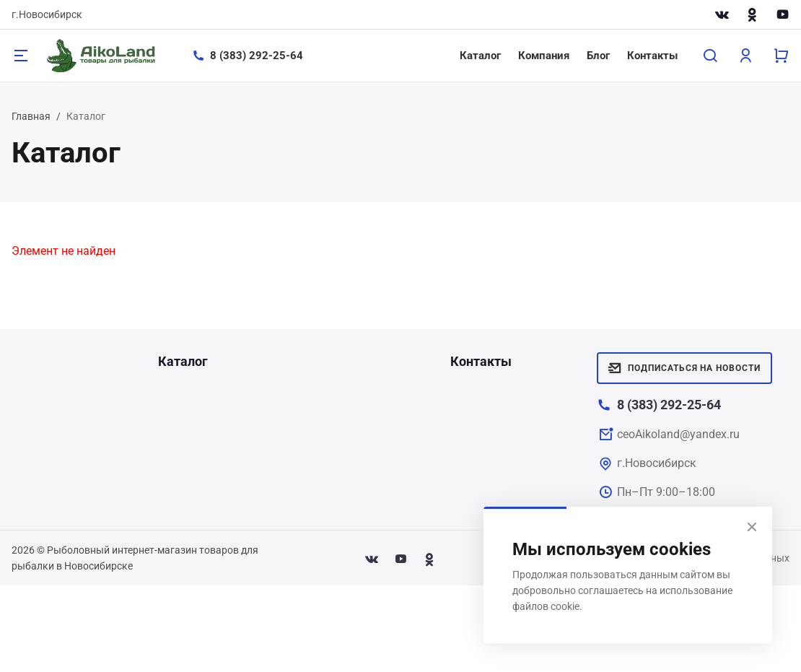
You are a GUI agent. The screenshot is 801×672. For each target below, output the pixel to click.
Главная (31, 116)
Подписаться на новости (684, 368)
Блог (598, 56)
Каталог (480, 56)
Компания (544, 56)
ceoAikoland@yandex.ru (678, 434)
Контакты (652, 56)
